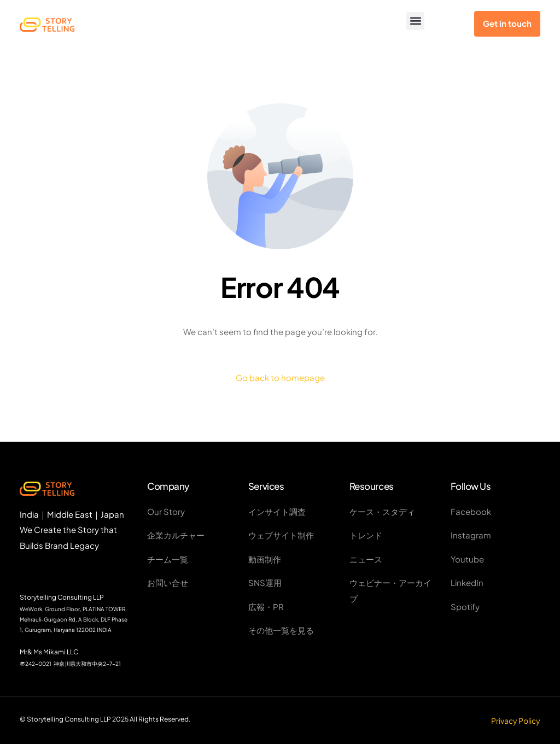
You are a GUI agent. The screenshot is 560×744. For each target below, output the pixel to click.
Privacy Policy (516, 720)
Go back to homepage (280, 377)
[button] (415, 21)
